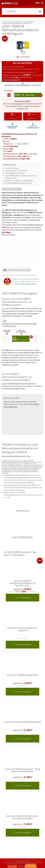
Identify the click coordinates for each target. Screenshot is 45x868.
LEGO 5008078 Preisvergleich (15, 173)
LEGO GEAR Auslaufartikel (12, 189)
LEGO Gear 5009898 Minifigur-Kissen (22, 675)
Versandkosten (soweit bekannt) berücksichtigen (19, 324)
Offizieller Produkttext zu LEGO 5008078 (19, 181)
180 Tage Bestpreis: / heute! (17, 156)
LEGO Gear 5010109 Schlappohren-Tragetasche (23, 629)
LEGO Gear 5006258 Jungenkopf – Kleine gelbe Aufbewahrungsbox (22, 770)
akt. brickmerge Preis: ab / (17, 159)
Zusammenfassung (12, 168)
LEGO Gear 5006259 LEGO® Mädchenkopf (23, 722)
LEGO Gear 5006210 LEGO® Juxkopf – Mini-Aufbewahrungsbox (23, 817)
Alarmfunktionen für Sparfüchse (16, 171)
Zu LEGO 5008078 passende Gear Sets (18, 183)
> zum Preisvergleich (23, 598)
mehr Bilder (23, 57)
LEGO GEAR (6, 217)
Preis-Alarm (18, 104)
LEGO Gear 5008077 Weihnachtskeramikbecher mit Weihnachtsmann (22, 583)
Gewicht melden (23, 144)
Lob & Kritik (31, 866)
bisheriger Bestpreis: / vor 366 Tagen (20, 154)
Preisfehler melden (9, 326)
